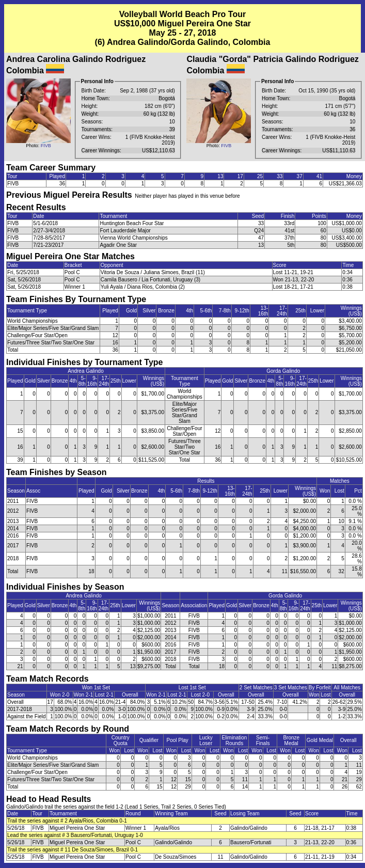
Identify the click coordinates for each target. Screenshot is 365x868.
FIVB (46, 146)
